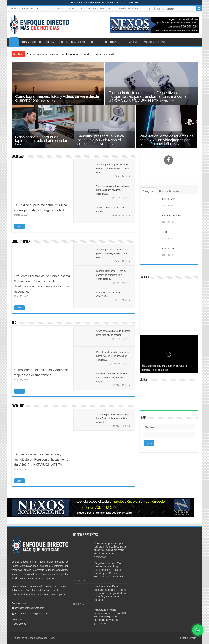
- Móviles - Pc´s (48, 101)
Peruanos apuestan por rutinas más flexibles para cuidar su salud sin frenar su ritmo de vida (71, 54)
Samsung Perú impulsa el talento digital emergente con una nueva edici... (113, 169)
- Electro (109, 144)
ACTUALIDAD (28, 42)
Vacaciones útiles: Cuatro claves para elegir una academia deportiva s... (113, 190)
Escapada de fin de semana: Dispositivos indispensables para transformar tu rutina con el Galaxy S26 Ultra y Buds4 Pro (148, 96)
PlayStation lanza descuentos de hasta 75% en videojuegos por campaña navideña (166, 140)
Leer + (20, 226)
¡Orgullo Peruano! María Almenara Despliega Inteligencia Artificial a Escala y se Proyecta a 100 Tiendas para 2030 (109, 570)
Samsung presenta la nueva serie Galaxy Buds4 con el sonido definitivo (101, 140)
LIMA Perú (169, 396)
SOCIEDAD (47, 42)
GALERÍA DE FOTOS (99, 9)
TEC (95, 42)
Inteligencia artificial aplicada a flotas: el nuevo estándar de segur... (112, 378)
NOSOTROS (56, 9)
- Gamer (176, 144)
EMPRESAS (133, 42)
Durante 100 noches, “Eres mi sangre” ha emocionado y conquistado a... (111, 275)
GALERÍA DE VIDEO (127, 9)
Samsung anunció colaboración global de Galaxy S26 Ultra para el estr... (114, 254)
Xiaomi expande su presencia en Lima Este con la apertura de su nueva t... (113, 418)
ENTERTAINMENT (73, 42)
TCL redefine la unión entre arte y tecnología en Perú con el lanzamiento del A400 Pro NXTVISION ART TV (41, 459)
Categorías (149, 191)
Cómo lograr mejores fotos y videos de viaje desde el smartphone (57, 98)
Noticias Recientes (169, 191)
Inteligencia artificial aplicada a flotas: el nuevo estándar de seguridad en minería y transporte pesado (110, 593)
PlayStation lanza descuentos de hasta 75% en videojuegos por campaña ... (113, 356)
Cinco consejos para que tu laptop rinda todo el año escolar (42, 139)
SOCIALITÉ (113, 42)
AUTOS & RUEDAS (154, 42)
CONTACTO (76, 9)
